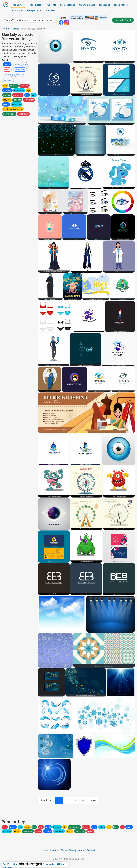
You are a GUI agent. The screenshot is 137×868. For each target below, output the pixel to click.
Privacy (73, 850)
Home (6, 29)
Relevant (8, 75)
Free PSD (50, 10)
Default (7, 64)
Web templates (87, 5)
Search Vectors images (16, 20)
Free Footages (68, 5)
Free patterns (34, 10)
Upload (63, 18)
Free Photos (35, 5)
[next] (93, 800)
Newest (7, 69)
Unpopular (9, 80)
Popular (19, 75)
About (82, 850)
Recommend (20, 69)
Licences (55, 850)
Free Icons (104, 5)
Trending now (20, 64)
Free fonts (51, 5)
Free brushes (121, 5)
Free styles (17, 10)
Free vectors (18, 5)
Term (64, 850)
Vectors (15, 29)
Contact (91, 850)
